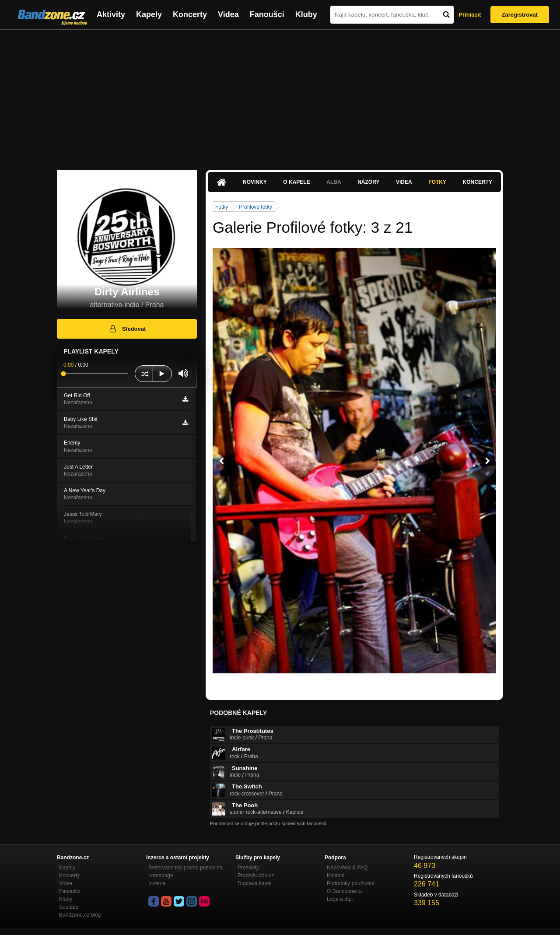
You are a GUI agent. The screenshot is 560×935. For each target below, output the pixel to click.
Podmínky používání (351, 883)
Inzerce (157, 883)
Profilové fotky (255, 207)
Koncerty (190, 14)
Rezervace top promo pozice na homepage (185, 872)
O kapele (296, 182)
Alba (334, 182)
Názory (368, 182)
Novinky (255, 182)
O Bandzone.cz (345, 891)
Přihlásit (470, 15)
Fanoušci (267, 14)
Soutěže (69, 907)
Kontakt (336, 875)
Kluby (306, 14)
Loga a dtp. (340, 899)
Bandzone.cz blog (80, 915)
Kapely (149, 14)
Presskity (248, 868)
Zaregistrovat (520, 15)
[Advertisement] (280, 95)
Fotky (437, 182)
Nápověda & (347, 868)
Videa (228, 14)
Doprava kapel (254, 883)
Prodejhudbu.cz (256, 875)
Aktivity (111, 14)
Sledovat (127, 329)
